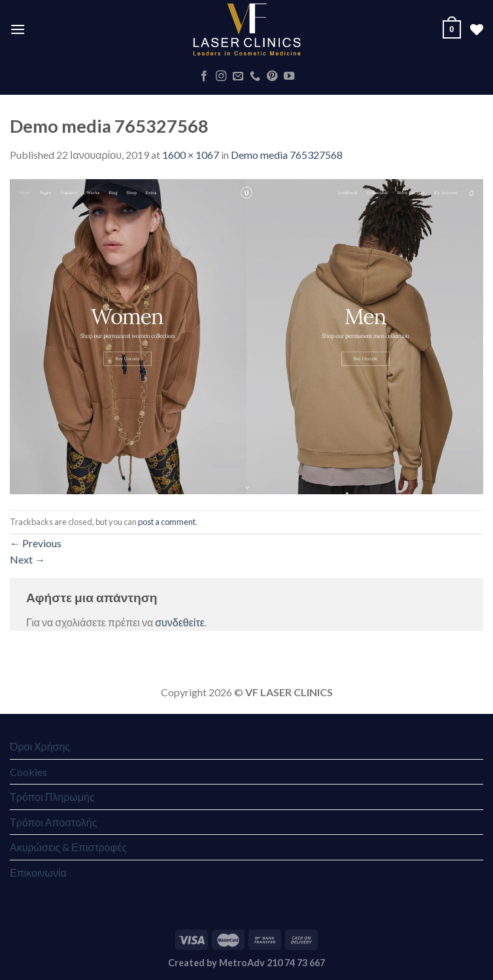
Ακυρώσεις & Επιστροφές (68, 847)
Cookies (28, 772)
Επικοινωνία (38, 872)
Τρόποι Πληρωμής (52, 797)
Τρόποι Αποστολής (53, 822)
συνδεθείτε (180, 622)
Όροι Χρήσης (40, 746)
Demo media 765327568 (287, 155)
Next (27, 559)
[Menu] (18, 29)
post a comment (167, 522)
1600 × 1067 (191, 155)
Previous (36, 543)
